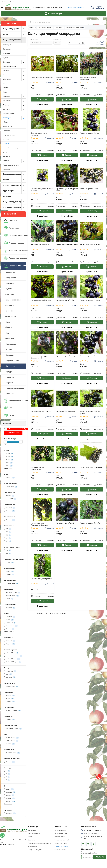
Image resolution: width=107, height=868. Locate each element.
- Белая (6, 122)
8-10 (8, 541)
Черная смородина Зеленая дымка (90, 413)
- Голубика (9, 305)
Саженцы (7, 196)
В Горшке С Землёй (12, 711)
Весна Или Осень (12, 753)
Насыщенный (11, 626)
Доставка (31, 840)
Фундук (6, 152)
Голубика (14, 71)
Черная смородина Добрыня (41, 412)
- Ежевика (9, 311)
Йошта (5, 88)
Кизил (5, 92)
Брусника (6, 53)
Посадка (9, 478)
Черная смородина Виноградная (67, 244)
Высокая (9, 520)
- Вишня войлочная (12, 300)
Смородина (14, 118)
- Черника (8, 383)
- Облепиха (9, 355)
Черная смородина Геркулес (41, 300)
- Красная (7, 131)
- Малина (8, 350)
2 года (9, 454)
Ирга (5, 83)
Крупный (9, 695)
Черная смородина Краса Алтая (91, 467)
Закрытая (10, 608)
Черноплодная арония (11, 165)
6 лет (8, 466)
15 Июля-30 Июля (12, 659)
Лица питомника (34, 833)
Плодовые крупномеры (14, 202)
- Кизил (7, 333)
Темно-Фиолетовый (15, 429)
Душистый (9, 617)
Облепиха (14, 109)
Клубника (14, 96)
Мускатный (10, 623)
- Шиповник (9, 394)
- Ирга (7, 322)
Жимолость (14, 79)
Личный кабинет (60, 830)
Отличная (9, 508)
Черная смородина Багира (89, 133)
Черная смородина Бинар (89, 189)
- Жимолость (10, 316)
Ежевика (14, 75)
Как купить (32, 830)
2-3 (8, 550)
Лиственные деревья (14, 207)
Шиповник (7, 169)
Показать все (9, 468)
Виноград (14, 62)
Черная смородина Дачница (66, 356)
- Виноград (9, 294)
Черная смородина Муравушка (42, 579)
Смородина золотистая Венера (42, 77)
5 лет (8, 463)
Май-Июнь (10, 677)
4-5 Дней (9, 496)
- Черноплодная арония (14, 388)
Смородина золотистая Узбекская (39, 134)
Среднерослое (11, 686)
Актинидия (7, 45)
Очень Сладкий (11, 741)
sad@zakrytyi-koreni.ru (76, 8)
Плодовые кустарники (14, 40)
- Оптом (6, 139)
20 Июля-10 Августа (12, 662)
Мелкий (9, 698)
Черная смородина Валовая (41, 244)
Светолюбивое (11, 584)
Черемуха (7, 156)
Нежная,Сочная (11, 596)
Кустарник (10, 813)
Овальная (9, 641)
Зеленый (9, 798)
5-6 (7, 535)
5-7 (7, 538)
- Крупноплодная (9, 135)
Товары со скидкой (35, 850)
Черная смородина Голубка (65, 300)
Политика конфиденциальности (39, 843)
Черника (14, 161)
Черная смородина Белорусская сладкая (67, 190)
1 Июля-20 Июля (11, 653)
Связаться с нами (61, 843)
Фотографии (32, 846)
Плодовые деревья (14, 29)
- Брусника (9, 283)
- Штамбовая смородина (12, 148)
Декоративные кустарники (14, 185)
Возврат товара (60, 850)
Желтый (9, 795)
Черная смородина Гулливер (90, 300)
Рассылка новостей (62, 840)
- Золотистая (8, 126)
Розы (14, 34)
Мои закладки (60, 837)
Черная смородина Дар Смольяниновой (39, 357)
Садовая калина (9, 114)
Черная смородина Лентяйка (90, 523)
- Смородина (10, 366)
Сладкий (9, 744)
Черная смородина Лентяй (65, 523)
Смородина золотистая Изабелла (64, 78)
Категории (10, 214)
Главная (32, 27)
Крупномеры (14, 191)
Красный (10, 801)
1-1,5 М (9, 562)
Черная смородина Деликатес (91, 356)
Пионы (14, 180)
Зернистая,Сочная (12, 593)
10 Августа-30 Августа (13, 656)
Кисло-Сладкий (11, 738)
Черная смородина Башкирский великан (42, 190)
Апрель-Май (10, 671)
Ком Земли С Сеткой (13, 729)
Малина (14, 105)
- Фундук (8, 372)
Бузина (6, 58)
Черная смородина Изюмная (66, 467)
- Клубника (9, 339)
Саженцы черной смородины (74, 27)
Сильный (9, 629)
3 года (9, 457)
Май (8, 674)
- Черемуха (9, 377)
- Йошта (8, 328)
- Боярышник (10, 278)
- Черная (6, 144)
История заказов (61, 833)
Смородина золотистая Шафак (66, 133)
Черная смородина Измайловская (38, 468)
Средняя (9, 511)
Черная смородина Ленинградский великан (39, 524)
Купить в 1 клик (42, 105)
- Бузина (8, 289)
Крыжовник (14, 101)
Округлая (9, 644)
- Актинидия (9, 272)
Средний (9, 575)
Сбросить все (13, 433)
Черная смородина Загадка (65, 412)
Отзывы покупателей (61, 846)
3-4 (8, 553)
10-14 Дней (10, 499)
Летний (9, 572)
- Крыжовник (10, 344)
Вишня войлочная (9, 66)
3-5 (8, 529)
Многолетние (11, 487)
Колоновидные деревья (14, 174)
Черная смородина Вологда (90, 244)
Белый (9, 789)
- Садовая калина (11, 361)
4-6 (7, 532)
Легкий (9, 620)
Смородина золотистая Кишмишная (88, 78)
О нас (30, 837)
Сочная (9, 599)
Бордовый (10, 792)
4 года (9, 460)
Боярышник (7, 49)
